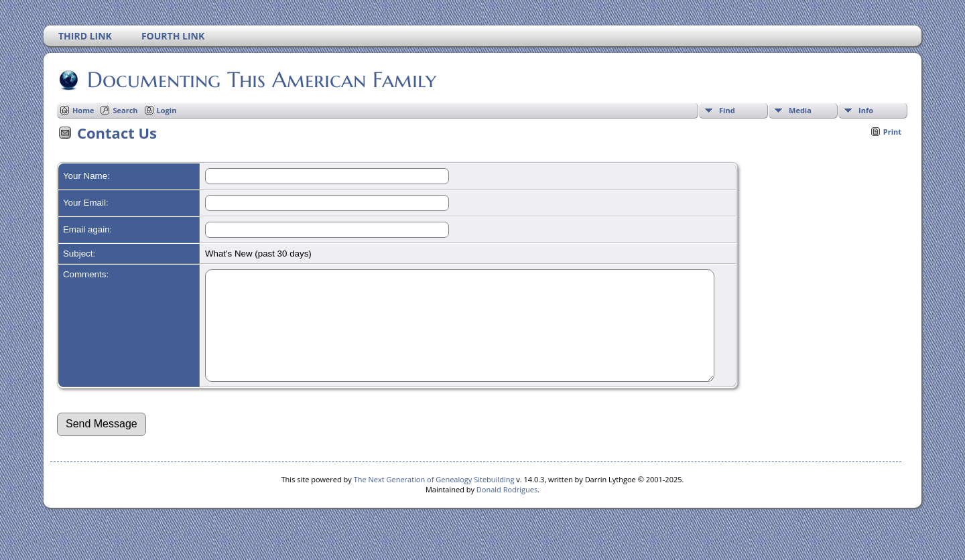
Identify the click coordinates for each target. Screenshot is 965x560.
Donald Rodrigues (507, 509)
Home (83, 110)
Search (125, 110)
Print (892, 132)
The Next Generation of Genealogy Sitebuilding (434, 499)
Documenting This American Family (261, 80)
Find (727, 110)
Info (866, 110)
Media (800, 110)
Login (167, 110)
